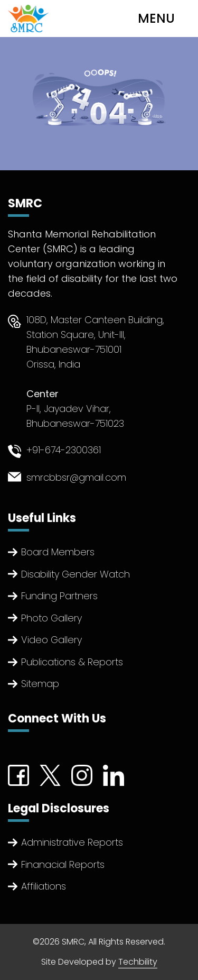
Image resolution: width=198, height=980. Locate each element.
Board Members (58, 552)
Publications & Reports (72, 662)
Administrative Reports (72, 842)
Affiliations (44, 886)
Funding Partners (59, 596)
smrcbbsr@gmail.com (76, 477)
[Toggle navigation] (165, 19)
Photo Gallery (51, 618)
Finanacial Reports (63, 864)
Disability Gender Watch (76, 574)
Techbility (138, 962)
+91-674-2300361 (64, 450)
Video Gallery (51, 640)
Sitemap (40, 684)
